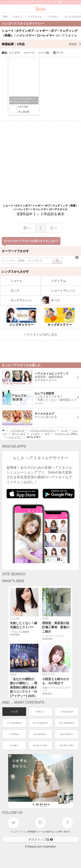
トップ (14, 712)
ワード (59, 53)
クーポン (14, 745)
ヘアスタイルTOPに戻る (40, 335)
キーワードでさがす (15, 251)
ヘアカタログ (67, 712)
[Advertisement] (40, 161)
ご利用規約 (31, 832)
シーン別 (44, 53)
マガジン (40, 712)
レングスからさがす (15, 272)
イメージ (30, 53)
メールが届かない (47, 832)
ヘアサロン (14, 734)
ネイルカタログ (67, 723)
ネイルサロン (40, 734)
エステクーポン (67, 745)
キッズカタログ (40, 723)
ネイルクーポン (40, 745)
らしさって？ (17, 832)
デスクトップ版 (41, 839)
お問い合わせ (64, 832)
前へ (27, 228)
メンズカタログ (14, 723)
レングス (15, 53)
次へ (54, 228)
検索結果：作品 (41, 44)
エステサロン (67, 734)
